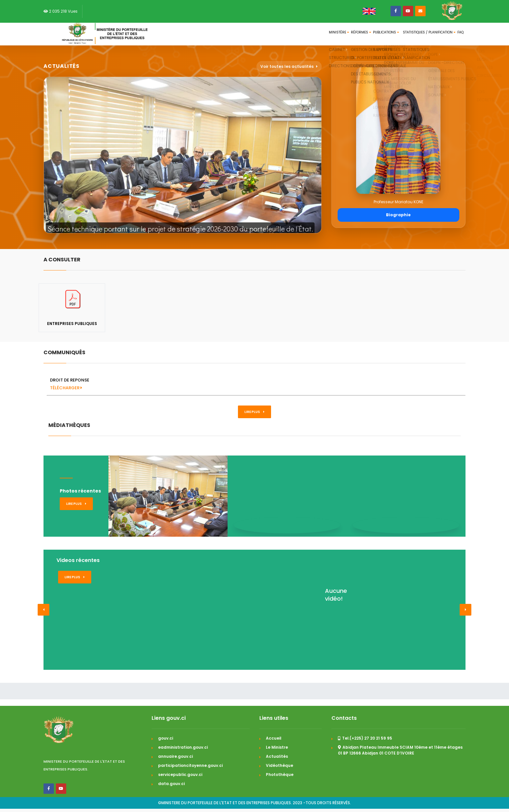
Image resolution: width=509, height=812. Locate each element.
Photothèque (280, 775)
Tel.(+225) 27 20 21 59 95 (365, 738)
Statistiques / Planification (415, 34)
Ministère (289, 34)
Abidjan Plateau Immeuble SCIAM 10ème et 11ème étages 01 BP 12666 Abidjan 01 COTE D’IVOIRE (400, 750)
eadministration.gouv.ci (183, 747)
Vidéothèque (279, 765)
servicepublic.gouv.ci (180, 775)
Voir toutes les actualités (289, 66)
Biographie (398, 215)
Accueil (274, 738)
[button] (43, 610)
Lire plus (255, 412)
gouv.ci (166, 738)
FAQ (457, 34)
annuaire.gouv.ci (175, 756)
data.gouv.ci (171, 784)
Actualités (277, 756)
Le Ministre (277, 747)
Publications (358, 34)
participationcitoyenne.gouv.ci (190, 765)
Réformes (322, 34)
